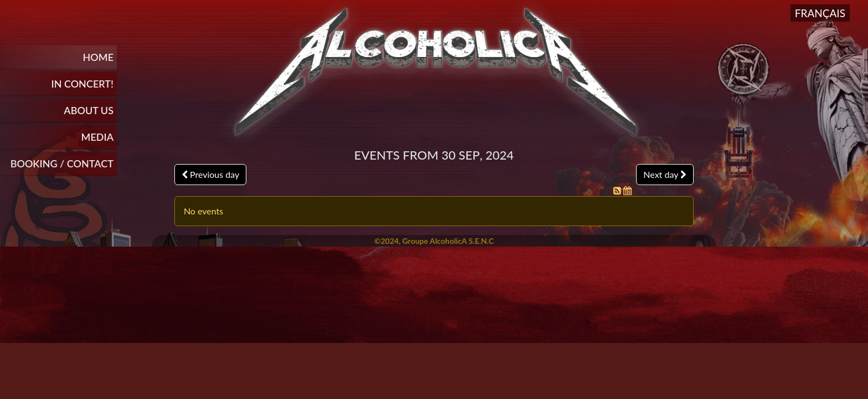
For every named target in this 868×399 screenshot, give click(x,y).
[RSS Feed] (618, 190)
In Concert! (82, 84)
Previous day (210, 174)
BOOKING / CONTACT (62, 163)
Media (97, 137)
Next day (665, 174)
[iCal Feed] (627, 190)
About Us (89, 110)
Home (98, 57)
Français (820, 13)
